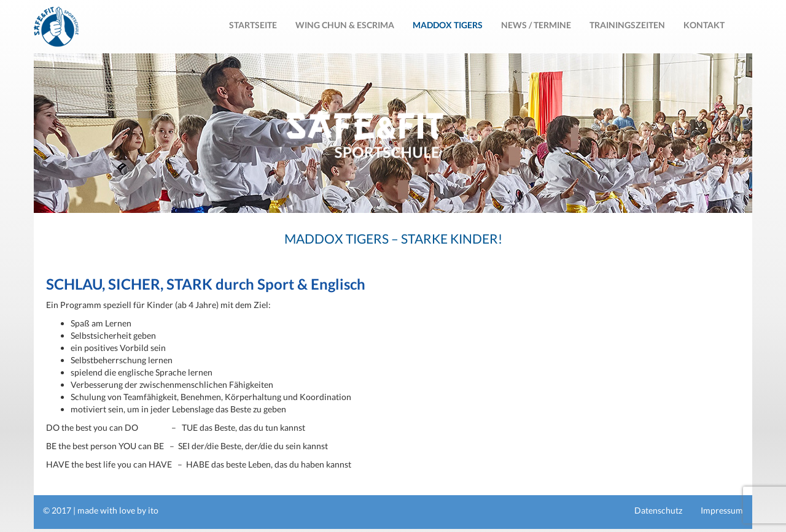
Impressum (722, 510)
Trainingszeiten (627, 25)
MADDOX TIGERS (448, 25)
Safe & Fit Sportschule (56, 27)
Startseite (253, 25)
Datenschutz (658, 510)
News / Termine (536, 25)
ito (153, 510)
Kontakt (704, 25)
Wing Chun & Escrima (345, 25)
